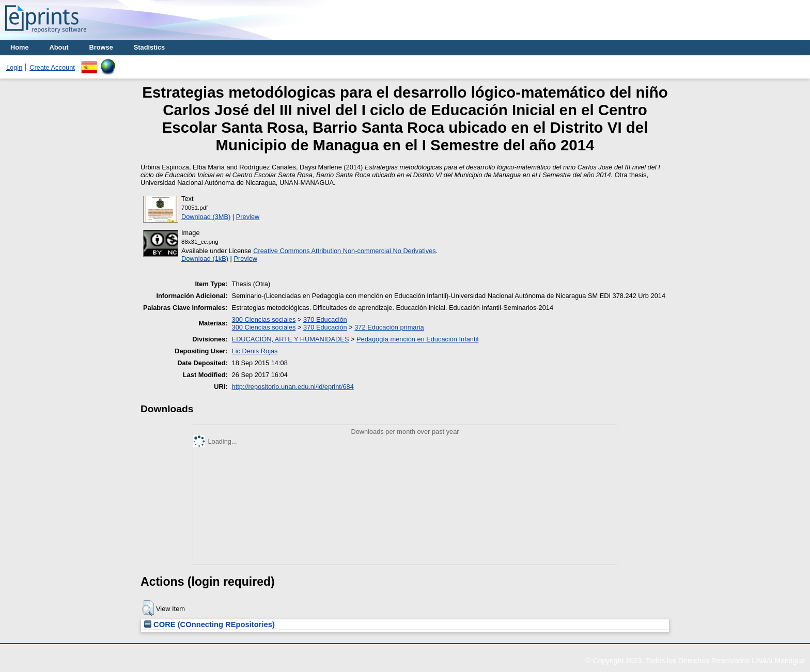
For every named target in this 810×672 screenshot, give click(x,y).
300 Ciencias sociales (264, 319)
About (59, 47)
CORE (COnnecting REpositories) (209, 624)
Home (20, 47)
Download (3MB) (206, 217)
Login (14, 67)
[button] (148, 608)
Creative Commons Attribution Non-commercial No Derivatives (344, 251)
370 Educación (325, 319)
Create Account (52, 67)
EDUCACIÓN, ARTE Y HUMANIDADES (291, 339)
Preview (248, 217)
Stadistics (149, 47)
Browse (101, 47)
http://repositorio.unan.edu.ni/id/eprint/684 (293, 387)
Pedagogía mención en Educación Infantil (417, 339)
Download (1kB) (205, 259)
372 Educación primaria (389, 327)
